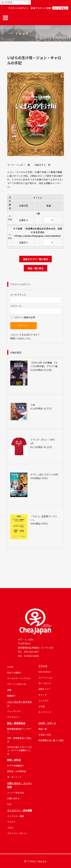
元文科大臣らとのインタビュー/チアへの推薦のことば (20, 750)
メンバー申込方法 (16, 793)
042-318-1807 (31, 652)
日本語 (7, 2)
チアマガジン (13, 717)
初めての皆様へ (14, 672)
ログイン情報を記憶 (23, 317)
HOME (10, 667)
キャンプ (43, 695)
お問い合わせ (13, 798)
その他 (42, 706)
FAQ (9, 804)
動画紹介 (11, 696)
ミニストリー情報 (16, 816)
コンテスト (44, 701)
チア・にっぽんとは (17, 684)
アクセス (11, 822)
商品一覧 (43, 729)
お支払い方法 (45, 735)
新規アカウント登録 (41, 8)
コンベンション (46, 677)
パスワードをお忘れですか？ (25, 335)
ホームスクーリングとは (19, 678)
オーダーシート (14, 777)
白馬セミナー (45, 689)
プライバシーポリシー (18, 833)
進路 (9, 690)
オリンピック (45, 683)
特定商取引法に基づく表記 (51, 740)
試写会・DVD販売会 (17, 771)
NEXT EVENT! (45, 672)
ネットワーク (45, 712)
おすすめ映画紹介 (16, 765)
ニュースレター (14, 711)
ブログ (10, 828)
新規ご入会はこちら (20, 338)
